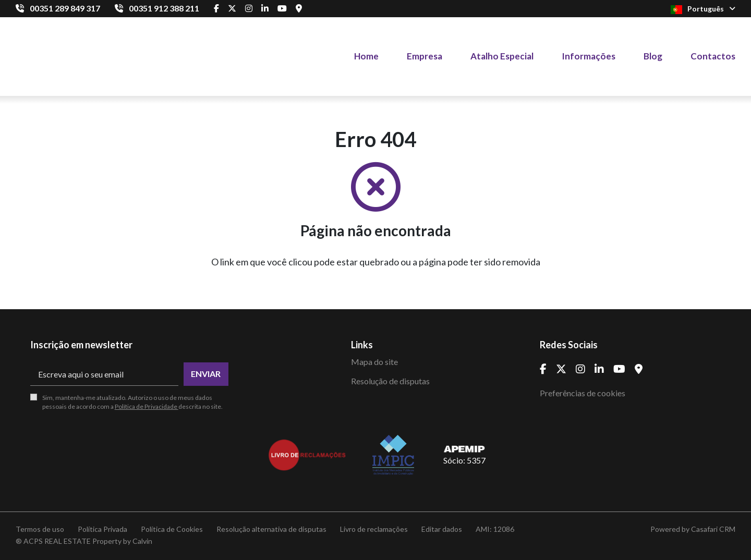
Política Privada (102, 529)
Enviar (206, 374)
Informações (589, 56)
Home (366, 56)
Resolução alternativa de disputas (271, 529)
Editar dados (442, 529)
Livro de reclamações (374, 529)
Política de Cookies (172, 529)
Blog (653, 56)
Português (703, 9)
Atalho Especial (502, 56)
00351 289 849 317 (65, 8)
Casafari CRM (713, 529)
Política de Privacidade (147, 406)
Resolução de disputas (390, 381)
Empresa (425, 56)
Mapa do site (374, 362)
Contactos (713, 56)
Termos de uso (40, 529)
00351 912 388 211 (164, 8)
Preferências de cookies (583, 393)
